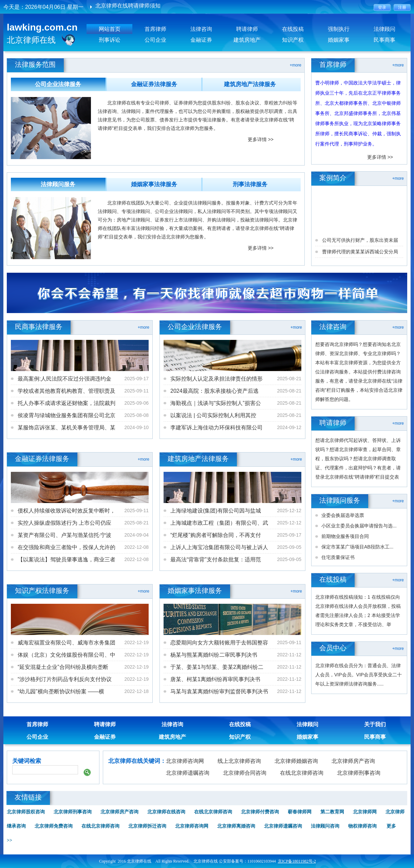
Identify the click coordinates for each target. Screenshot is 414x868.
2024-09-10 (136, 427)
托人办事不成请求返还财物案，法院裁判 (67, 403)
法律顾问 (384, 29)
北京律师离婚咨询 (236, 826)
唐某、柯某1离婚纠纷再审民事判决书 (215, 679)
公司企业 (155, 40)
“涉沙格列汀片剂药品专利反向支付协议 (65, 679)
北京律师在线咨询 (166, 812)
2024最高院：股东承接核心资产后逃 (214, 391)
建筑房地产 (247, 40)
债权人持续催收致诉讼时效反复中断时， (67, 511)
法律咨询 (201, 29)
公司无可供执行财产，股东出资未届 (360, 254)
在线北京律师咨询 (302, 773)
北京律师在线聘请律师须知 (128, 7)
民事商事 (384, 40)
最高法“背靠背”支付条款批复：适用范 (216, 560)
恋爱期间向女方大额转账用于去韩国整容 (219, 643)
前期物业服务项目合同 (345, 536)
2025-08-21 (289, 379)
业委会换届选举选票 (343, 515)
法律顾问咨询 (325, 826)
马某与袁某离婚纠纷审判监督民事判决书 (219, 691)
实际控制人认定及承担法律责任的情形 (217, 379)
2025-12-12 (289, 510)
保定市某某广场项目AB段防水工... (357, 547)
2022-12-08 (136, 547)
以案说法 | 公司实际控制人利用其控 (213, 415)
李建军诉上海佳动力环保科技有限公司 (217, 428)
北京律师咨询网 (185, 761)
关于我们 (375, 724)
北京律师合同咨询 (245, 773)
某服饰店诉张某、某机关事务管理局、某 (67, 428)
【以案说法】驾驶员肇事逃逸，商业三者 (67, 560)
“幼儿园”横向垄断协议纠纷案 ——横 (61, 691)
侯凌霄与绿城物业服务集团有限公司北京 (67, 415)
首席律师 (155, 29)
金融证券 (201, 40)
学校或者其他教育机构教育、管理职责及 (67, 391)
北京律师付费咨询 (260, 812)
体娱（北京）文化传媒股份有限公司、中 (67, 655)
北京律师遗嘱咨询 (188, 773)
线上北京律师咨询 (239, 761)
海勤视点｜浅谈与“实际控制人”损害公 (216, 403)
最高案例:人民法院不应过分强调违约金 (64, 379)
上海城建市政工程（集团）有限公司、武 (219, 523)
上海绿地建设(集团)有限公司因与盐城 (216, 511)
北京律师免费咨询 (54, 826)
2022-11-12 (289, 655)
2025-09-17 (136, 379)
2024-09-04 (136, 535)
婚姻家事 (339, 40)
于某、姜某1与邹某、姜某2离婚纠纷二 (217, 667)
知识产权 (293, 40)
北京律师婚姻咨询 (296, 761)
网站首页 (110, 29)
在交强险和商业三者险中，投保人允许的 (67, 547)
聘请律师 (247, 29)
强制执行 (339, 29)
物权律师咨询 (362, 826)
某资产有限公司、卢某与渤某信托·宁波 (64, 535)
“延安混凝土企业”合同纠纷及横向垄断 (63, 667)
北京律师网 (365, 812)
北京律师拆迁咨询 (147, 826)
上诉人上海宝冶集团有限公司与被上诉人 (219, 547)
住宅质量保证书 (338, 557)
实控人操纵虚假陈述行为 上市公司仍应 (64, 523)
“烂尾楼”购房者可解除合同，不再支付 (216, 535)
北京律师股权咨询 (26, 812)
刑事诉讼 (110, 40)
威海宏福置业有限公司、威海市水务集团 (67, 643)
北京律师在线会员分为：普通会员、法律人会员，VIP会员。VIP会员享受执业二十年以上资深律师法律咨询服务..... (359, 675)
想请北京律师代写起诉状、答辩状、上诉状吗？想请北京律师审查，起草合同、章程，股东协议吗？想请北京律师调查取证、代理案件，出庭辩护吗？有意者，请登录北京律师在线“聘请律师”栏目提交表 (358, 459)
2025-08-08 (136, 415)
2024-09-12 (289, 427)
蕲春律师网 (300, 812)
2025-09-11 (136, 391)
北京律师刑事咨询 (359, 773)
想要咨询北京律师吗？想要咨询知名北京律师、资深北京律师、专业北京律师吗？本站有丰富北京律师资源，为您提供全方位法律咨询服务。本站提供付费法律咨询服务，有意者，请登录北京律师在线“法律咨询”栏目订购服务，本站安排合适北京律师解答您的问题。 (359, 372)
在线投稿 (293, 29)
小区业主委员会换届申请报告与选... (359, 526)
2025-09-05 (289, 547)
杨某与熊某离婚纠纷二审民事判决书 (214, 655)
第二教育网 (332, 812)
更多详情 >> (261, 139)
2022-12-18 (136, 691)
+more (296, 65)
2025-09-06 (136, 403)
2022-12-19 (136, 642)
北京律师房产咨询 (353, 761)
